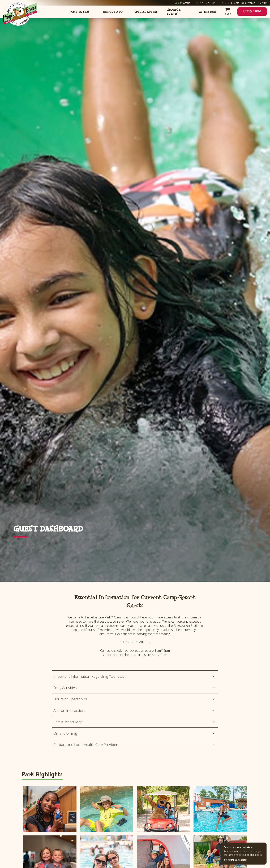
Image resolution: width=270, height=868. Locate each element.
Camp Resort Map (134, 722)
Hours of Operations (134, 699)
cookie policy (254, 855)
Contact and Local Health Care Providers (134, 745)
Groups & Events (174, 12)
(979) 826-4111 (208, 3)
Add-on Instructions (134, 710)
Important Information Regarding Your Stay (134, 676)
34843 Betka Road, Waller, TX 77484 (246, 3)
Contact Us (184, 3)
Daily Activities (134, 688)
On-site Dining (134, 733)
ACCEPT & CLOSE (235, 860)
